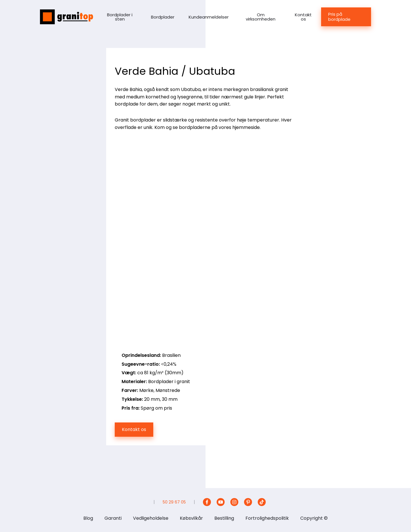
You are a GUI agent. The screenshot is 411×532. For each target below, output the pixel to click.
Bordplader (163, 17)
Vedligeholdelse (151, 518)
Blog (88, 518)
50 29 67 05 (174, 502)
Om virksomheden (261, 17)
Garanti (113, 518)
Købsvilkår (191, 518)
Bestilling (224, 518)
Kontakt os (303, 17)
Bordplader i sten (120, 17)
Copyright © (314, 518)
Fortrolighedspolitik (267, 518)
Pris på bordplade (339, 17)
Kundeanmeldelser (209, 17)
